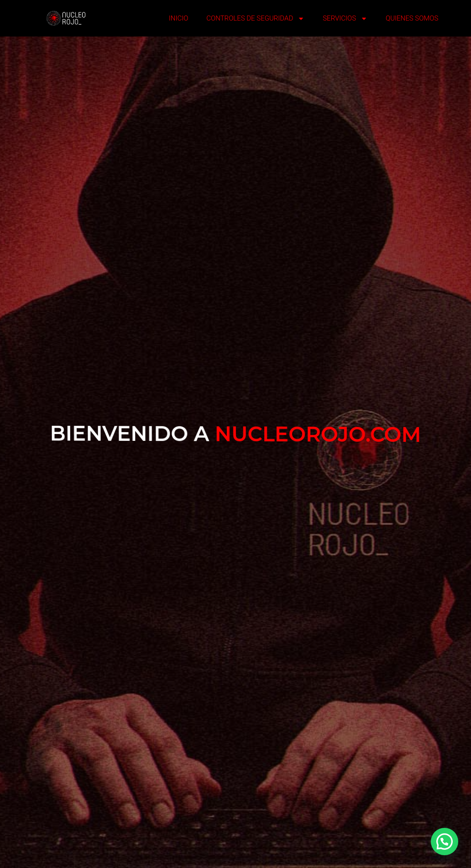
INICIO (179, 18)
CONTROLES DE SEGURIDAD (255, 18)
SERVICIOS (345, 18)
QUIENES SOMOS (412, 18)
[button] (445, 842)
